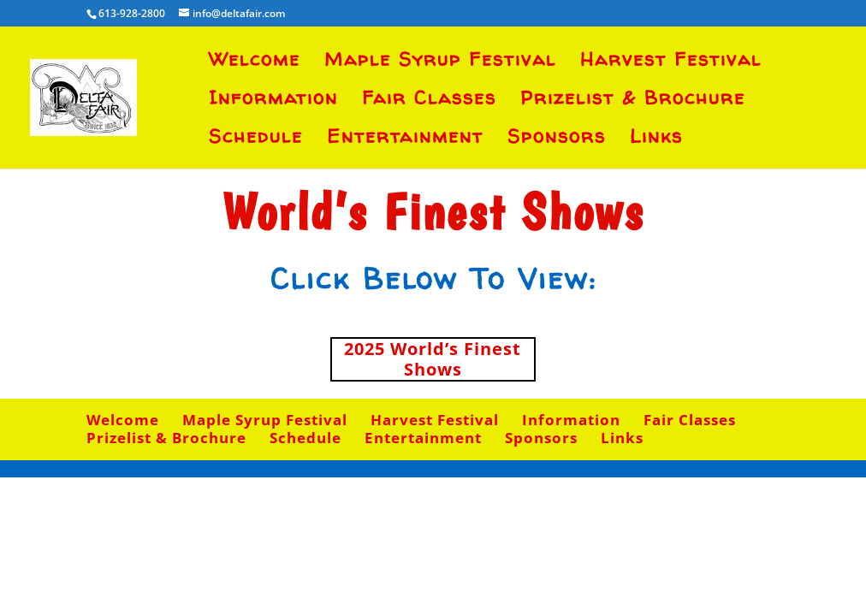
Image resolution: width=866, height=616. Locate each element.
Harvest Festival (671, 62)
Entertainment (405, 139)
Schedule (256, 139)
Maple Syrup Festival (440, 62)
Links (656, 139)
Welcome (255, 62)
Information (273, 101)
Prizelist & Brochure (633, 101)
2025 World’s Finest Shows (433, 359)
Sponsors (557, 139)
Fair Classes (429, 101)
